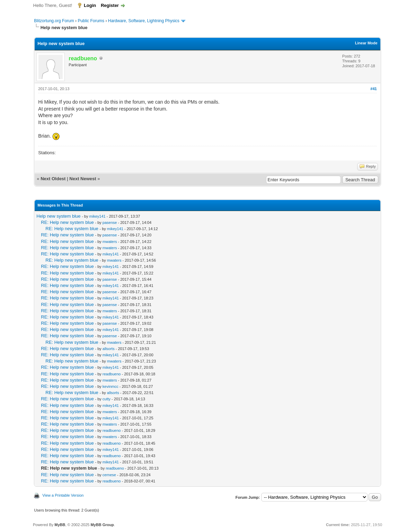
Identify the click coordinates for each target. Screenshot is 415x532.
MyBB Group (102, 525)
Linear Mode (366, 43)
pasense (110, 223)
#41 (373, 89)
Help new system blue (58, 216)
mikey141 (98, 216)
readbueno (112, 374)
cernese (109, 475)
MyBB (60, 525)
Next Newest (83, 179)
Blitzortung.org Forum (54, 21)
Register (110, 5)
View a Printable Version (63, 495)
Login (90, 5)
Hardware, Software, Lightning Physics (144, 21)
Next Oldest (53, 179)
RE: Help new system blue (67, 222)
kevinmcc (111, 386)
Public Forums (91, 21)
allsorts (109, 349)
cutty (107, 399)
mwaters (110, 242)
